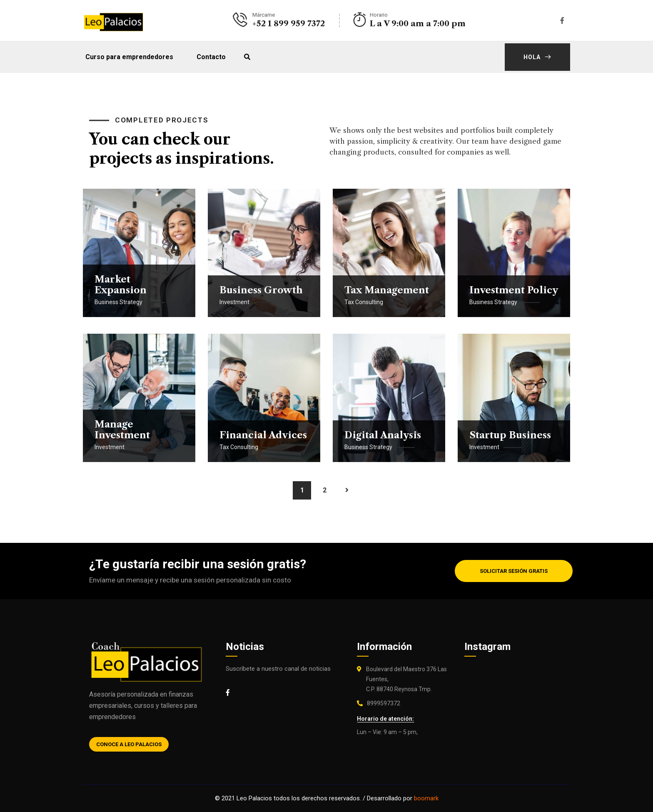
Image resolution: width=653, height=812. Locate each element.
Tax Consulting (364, 302)
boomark (426, 798)
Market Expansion (121, 285)
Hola (537, 57)
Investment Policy (514, 290)
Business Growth (261, 290)
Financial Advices (263, 435)
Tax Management (387, 290)
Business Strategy (118, 302)
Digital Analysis (383, 435)
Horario (379, 15)
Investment (234, 302)
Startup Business (510, 435)
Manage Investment (122, 430)
